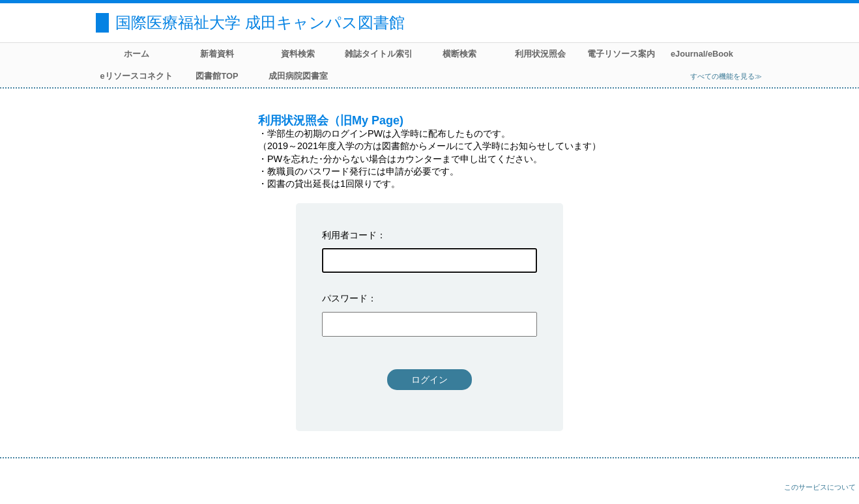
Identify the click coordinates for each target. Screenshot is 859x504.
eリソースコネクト (136, 76)
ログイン (430, 380)
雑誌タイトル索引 (379, 54)
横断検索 (459, 54)
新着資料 (217, 54)
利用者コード (349, 235)
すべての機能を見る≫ (726, 76)
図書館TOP (217, 76)
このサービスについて (820, 487)
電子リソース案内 (621, 54)
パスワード (345, 298)
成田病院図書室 (298, 76)
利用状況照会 (540, 54)
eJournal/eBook (702, 54)
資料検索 (298, 54)
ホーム (137, 54)
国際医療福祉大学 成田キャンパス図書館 (260, 22)
